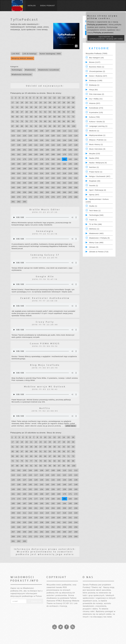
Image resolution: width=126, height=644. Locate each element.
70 (64, 117)
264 (53, 192)
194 (65, 164)
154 (42, 150)
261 (36, 192)
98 (64, 126)
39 (50, 107)
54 (55, 112)
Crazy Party (45, 322)
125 (13, 140)
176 (30, 159)
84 (64, 121)
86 (73, 121)
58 (73, 112)
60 (17, 117)
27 (59, 103)
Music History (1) (96, 144)
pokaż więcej (71, 426)
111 (70, 131)
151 (25, 150)
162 (19, 154)
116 (30, 136)
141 (36, 145)
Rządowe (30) (95, 181)
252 (53, 187)
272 (30, 197)
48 (27, 112)
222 (19, 178)
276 (53, 197)
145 (59, 145)
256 (76, 187)
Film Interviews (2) (97, 94)
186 (19, 164)
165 (36, 154)
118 (42, 136)
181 (59, 159)
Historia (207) (95, 103)
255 (70, 187)
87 (13, 126)
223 (25, 178)
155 (47, 150)
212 (30, 173)
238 (42, 183)
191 (47, 164)
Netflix (45, 408)
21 (31, 103)
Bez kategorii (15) (96, 58)
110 (65, 131)
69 (59, 117)
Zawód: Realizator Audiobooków (45, 298)
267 (70, 192)
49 (31, 112)
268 (76, 192)
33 (22, 107)
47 (22, 112)
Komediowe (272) (96, 108)
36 (36, 107)
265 (59, 192)
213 (36, 173)
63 (31, 117)
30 (73, 103)
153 (36, 150)
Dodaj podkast (48, 6)
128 (30, 140)
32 (17, 107)
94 (45, 126)
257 (13, 192)
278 (65, 197)
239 (47, 183)
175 (25, 159)
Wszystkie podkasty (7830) (96, 53)
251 (47, 187)
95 (50, 126)
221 (13, 178)
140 (30, 145)
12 (55, 98)
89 (22, 126)
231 (70, 178)
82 (55, 121)
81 (50, 121)
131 (47, 140)
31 (13, 107)
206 (65, 169)
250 (42, 187)
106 (42, 131)
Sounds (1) (94, 186)
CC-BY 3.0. (68, 603)
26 (55, 103)
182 (65, 159)
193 (59, 164)
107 (47, 131)
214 (42, 173)
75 (22, 121)
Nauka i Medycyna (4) (98, 163)
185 (13, 164)
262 (42, 192)
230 (65, 178)
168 (53, 154)
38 (45, 107)
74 (17, 121)
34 (27, 107)
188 (30, 164)
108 (53, 131)
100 (74, 126)
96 (55, 126)
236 (30, 183)
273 (36, 197)
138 (19, 145)
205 (59, 169)
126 (19, 140)
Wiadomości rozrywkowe (49, 70)
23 (41, 103)
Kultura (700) (94, 117)
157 (59, 150)
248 (30, 187)
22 (36, 103)
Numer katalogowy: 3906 (50, 54)
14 (64, 98)
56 (64, 112)
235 (25, 183)
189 (36, 164)
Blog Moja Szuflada (45, 365)
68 (55, 117)
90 (27, 126)
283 (25, 202)
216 (53, 173)
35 (31, 107)
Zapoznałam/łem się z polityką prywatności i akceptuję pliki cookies (106, 38)
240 (53, 183)
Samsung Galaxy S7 (45, 255)
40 (55, 107)
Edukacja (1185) (96, 81)
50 (36, 112)
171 (70, 154)
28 (64, 103)
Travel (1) (93, 220)
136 (76, 140)
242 (65, 183)
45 (13, 112)
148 (76, 145)
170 (65, 154)
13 (59, 98)
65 (41, 117)
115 (25, 136)
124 (76, 136)
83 (59, 121)
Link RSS (16, 54)
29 (69, 103)
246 (19, 187)
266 (65, 192)
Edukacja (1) (94, 85)
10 (45, 98)
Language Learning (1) (98, 126)
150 (19, 150)
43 (69, 107)
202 (42, 169)
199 (25, 169)
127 (25, 140)
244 (76, 183)
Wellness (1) (94, 229)
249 (36, 187)
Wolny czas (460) (96, 243)
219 (70, 173)
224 (30, 178)
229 (59, 178)
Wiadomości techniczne (22, 74)
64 (36, 117)
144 (53, 145)
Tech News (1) (95, 211)
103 (25, 131)
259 (25, 192)
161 (13, 154)
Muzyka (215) (95, 154)
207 (70, 169)
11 (50, 98)
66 (45, 117)
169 (59, 154)
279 (70, 197)
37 (41, 107)
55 (59, 112)
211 (25, 173)
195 (70, 164)
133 (59, 140)
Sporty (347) (94, 195)
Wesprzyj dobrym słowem (22, 58)
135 (70, 140)
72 (73, 117)
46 (17, 112)
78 (36, 121)
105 (36, 131)
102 (19, 131)
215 (47, 173)
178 (42, 159)
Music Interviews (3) (97, 149)
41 (59, 107)
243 (70, 183)
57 (69, 112)
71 (69, 117)
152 (30, 150)
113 (13, 136)
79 (41, 121)
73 (13, 121)
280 (76, 197)
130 (42, 140)
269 (13, 197)
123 (70, 136)
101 (13, 131)
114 (19, 136)
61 (22, 117)
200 (30, 169)
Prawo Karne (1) (96, 172)
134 (65, 140)
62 (27, 117)
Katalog (32, 6)
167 (47, 154)
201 (36, 169)
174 (19, 159)
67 (50, 117)
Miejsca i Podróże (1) (98, 140)
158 (65, 150)
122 (65, 136)
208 (76, 169)
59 (13, 117)
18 (17, 103)
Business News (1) (97, 67)
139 (25, 145)
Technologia (17, 70)
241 (59, 183)
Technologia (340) (96, 215)
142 (42, 145)
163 (25, 154)
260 (30, 192)
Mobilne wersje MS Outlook (45, 386)
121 (59, 136)
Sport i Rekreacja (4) (98, 190)
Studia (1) (93, 206)
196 (76, 164)
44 (73, 107)
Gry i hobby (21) (96, 99)
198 (19, 169)
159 (70, 150)
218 (65, 173)
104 (30, 131)
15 (68, 98)
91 (31, 126)
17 (13, 103)
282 (19, 202)
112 (76, 131)
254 (65, 187)
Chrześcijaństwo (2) (97, 71)
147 (70, 145)
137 (13, 145)
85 (69, 121)
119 (47, 136)
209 (13, 173)
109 (59, 131)
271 (25, 197)
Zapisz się (35, 601)
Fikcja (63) (93, 90)
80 (45, 121)
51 (41, 112)
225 (36, 178)
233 (13, 183)
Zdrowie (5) (94, 247)
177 (36, 159)
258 (19, 192)
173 (13, 159)
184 (76, 159)
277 (59, 197)
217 (59, 173)
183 (70, 159)
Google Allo (45, 276)
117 (36, 136)
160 (76, 150)
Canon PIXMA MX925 (45, 343)
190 (42, 164)
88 (17, 126)
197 (13, 169)
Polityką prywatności (97, 25)
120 (53, 136)
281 (13, 202)
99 (69, 126)
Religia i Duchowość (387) (100, 176)
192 (53, 164)
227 (47, 178)
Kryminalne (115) (96, 112)
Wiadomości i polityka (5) (99, 238)
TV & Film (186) (96, 224)
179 (47, 159)
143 (47, 145)
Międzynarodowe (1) (97, 135)
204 (53, 169)
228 (53, 178)
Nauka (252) (94, 158)
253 (59, 187)
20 (27, 103)
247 (25, 187)
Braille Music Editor (45, 209)
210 (19, 173)
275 (47, 197)
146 (65, 145)
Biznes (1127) (95, 62)
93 (41, 126)
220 (76, 173)
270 (19, 197)
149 (13, 150)
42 (64, 107)
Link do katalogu (30, 54)
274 (42, 197)
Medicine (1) (94, 131)
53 (50, 112)
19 (22, 103)
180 (53, 159)
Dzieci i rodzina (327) (98, 76)
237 (36, 183)
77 (31, 121)
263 (47, 192)
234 (19, 183)
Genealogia (45, 231)
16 (73, 98)
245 (13, 187)
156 (53, 150)
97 (59, 126)
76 (27, 121)
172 (76, 154)
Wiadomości (30, 70)
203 (47, 169)
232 (76, 178)
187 (25, 164)
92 (36, 126)
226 (42, 178)
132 (53, 140)
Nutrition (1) (94, 167)
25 (50, 103)
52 (45, 112)
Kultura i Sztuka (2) (97, 122)
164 (30, 154)
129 (36, 140)
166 (42, 154)
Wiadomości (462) (96, 233)
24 (45, 103)
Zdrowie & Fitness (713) (99, 252)
